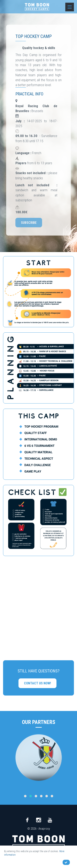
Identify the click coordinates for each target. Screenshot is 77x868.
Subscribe (29, 223)
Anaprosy (44, 829)
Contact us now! (37, 683)
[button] (25, 796)
